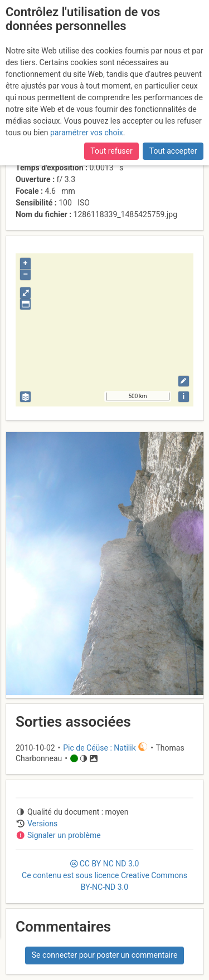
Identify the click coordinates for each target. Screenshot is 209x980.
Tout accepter (173, 151)
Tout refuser (111, 151)
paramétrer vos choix (87, 133)
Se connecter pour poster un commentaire (105, 955)
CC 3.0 (104, 875)
